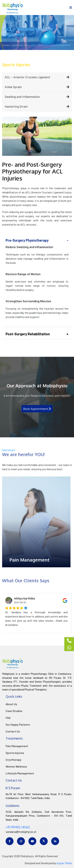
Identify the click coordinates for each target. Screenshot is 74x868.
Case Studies (14, 711)
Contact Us (13, 731)
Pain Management (17, 746)
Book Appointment (37, 409)
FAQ (8, 718)
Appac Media (64, 863)
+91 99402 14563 (18, 827)
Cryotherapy (14, 760)
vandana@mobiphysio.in (21, 832)
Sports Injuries (15, 753)
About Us (11, 704)
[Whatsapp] (69, 648)
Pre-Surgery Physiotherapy (27, 240)
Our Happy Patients (18, 724)
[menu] (71, 8)
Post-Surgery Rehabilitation (28, 334)
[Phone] (69, 641)
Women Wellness (16, 766)
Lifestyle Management (20, 773)
